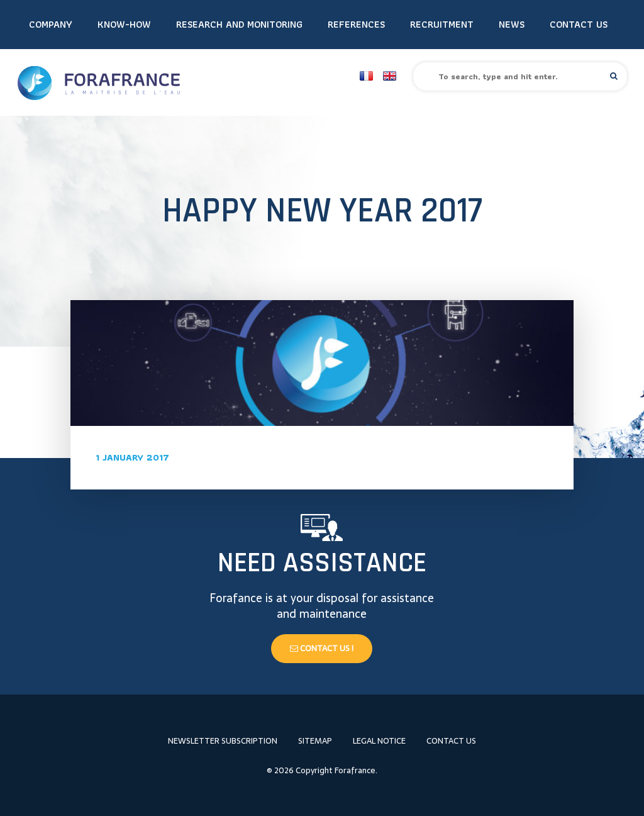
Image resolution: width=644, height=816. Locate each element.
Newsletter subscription (223, 741)
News (512, 24)
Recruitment (442, 24)
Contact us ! (322, 648)
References (356, 24)
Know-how (124, 24)
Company (51, 24)
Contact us (579, 24)
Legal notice (379, 741)
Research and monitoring (239, 24)
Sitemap (315, 741)
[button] (614, 76)
